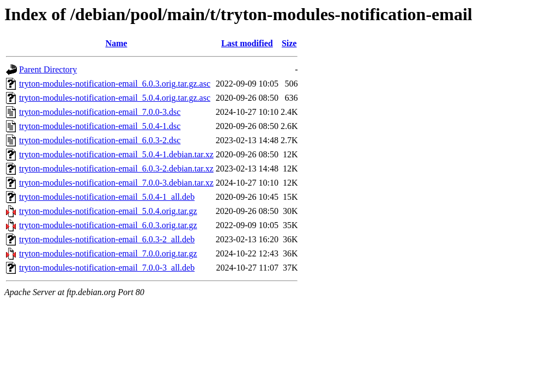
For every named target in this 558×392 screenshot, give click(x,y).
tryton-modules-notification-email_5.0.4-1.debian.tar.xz (116, 154)
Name (116, 43)
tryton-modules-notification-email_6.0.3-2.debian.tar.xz (116, 169)
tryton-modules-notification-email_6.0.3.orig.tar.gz (108, 225)
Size (289, 43)
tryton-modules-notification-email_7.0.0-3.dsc (100, 112)
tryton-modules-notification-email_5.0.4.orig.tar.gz (108, 211)
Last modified (247, 43)
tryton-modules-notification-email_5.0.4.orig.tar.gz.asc (115, 98)
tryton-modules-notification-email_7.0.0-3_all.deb (107, 268)
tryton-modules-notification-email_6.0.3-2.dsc (100, 140)
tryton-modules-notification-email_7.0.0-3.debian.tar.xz (116, 183)
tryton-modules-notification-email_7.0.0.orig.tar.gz (108, 253)
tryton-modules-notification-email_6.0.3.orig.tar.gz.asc (115, 84)
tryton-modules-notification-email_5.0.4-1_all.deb (107, 197)
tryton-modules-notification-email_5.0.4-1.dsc (100, 126)
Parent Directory (48, 69)
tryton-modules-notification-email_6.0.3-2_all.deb (107, 239)
